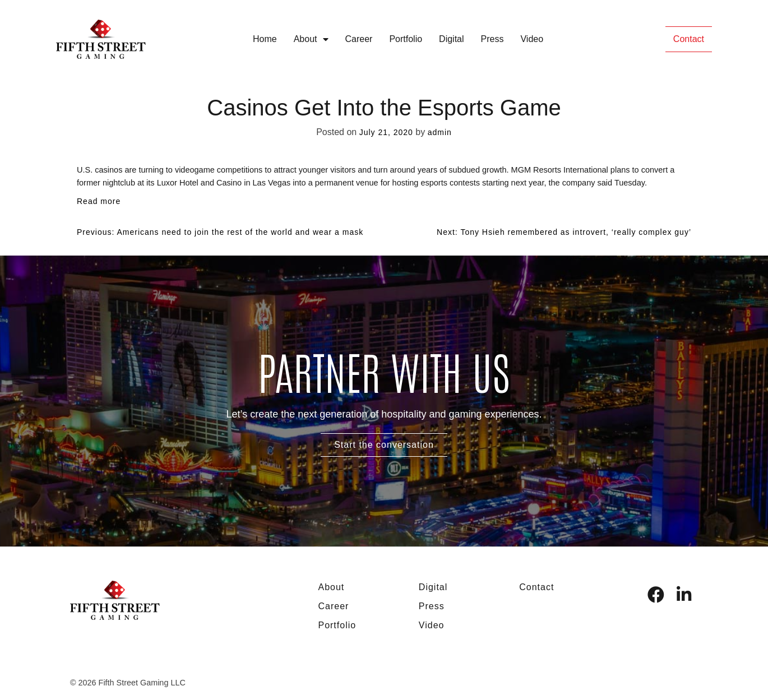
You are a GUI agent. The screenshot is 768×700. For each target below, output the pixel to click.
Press (492, 39)
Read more (99, 201)
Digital (451, 39)
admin (440, 132)
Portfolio (406, 39)
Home (265, 39)
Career (359, 39)
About (311, 39)
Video (532, 39)
